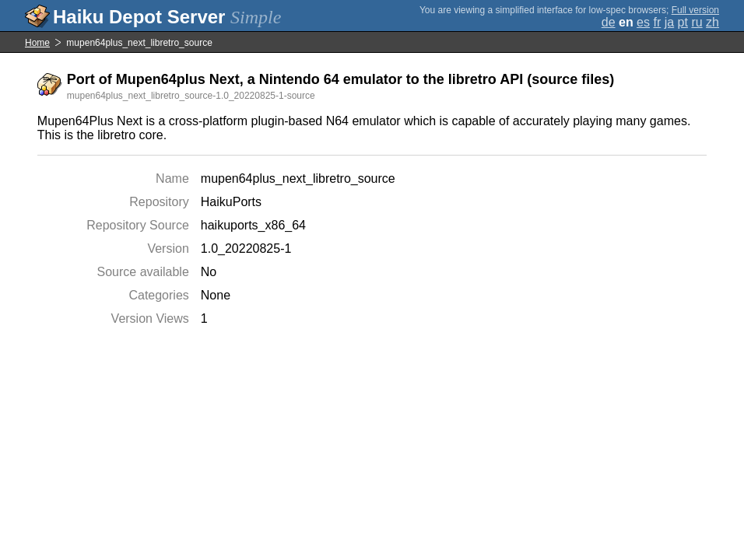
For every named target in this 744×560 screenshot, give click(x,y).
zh (712, 22)
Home (37, 43)
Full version (695, 10)
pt (683, 22)
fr (657, 22)
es (643, 22)
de (609, 22)
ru (697, 22)
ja (669, 22)
